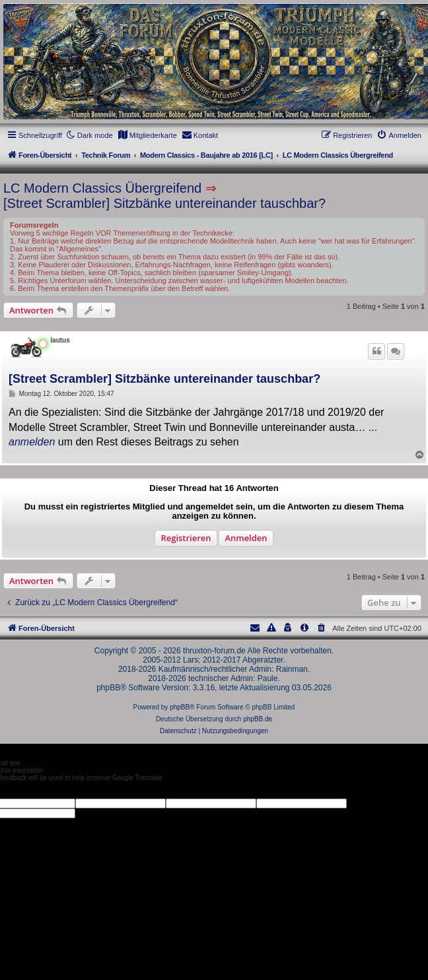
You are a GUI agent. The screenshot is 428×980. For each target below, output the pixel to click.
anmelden (32, 442)
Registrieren (186, 538)
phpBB (180, 707)
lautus (60, 340)
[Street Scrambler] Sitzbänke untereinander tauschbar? (164, 203)
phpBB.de (258, 719)
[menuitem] (147, 135)
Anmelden (246, 538)
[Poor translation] (32, 790)
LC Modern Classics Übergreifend (102, 188)
